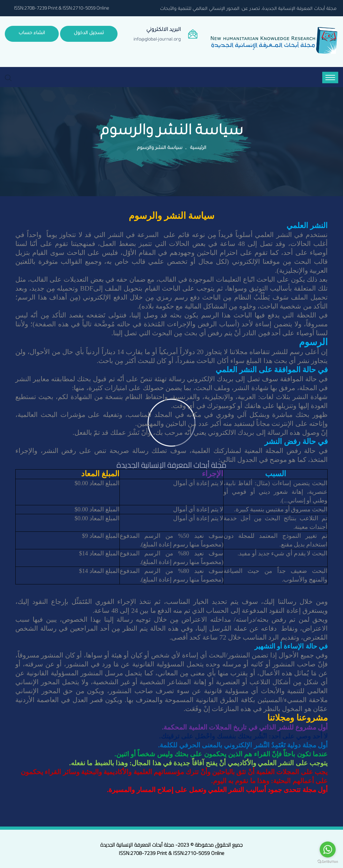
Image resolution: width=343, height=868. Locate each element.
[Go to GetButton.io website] (328, 862)
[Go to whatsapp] (328, 849)
